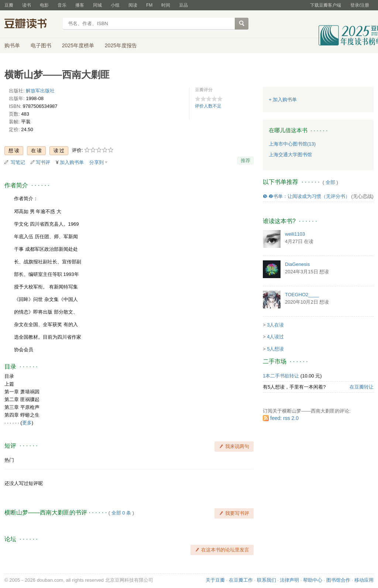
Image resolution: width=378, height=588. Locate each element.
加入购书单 (72, 162)
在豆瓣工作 (241, 580)
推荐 (245, 160)
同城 (97, 5)
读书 (27, 5)
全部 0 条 (121, 513)
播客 (80, 5)
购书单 (12, 45)
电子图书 (41, 45)
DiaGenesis (297, 264)
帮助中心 (313, 580)
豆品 (183, 5)
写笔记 (18, 162)
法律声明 (289, 580)
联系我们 (267, 580)
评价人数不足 (208, 106)
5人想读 (275, 349)
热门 (9, 460)
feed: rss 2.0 (284, 418)
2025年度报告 (121, 45)
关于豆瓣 (215, 580)
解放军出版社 (40, 91)
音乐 (62, 5)
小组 (115, 5)
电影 (44, 5)
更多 (27, 423)
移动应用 (364, 580)
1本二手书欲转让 (281, 376)
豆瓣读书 (31, 24)
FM (149, 5)
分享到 (97, 162)
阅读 (133, 5)
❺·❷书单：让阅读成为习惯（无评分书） (306, 196)
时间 (166, 5)
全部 (330, 182)
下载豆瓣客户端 (326, 5)
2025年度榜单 (78, 45)
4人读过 (275, 337)
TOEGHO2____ (302, 295)
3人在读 (275, 325)
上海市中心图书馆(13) (292, 144)
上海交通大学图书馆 (290, 155)
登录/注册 (360, 5)
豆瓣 (9, 5)
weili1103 (295, 234)
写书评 (43, 162)
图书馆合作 (338, 580)
